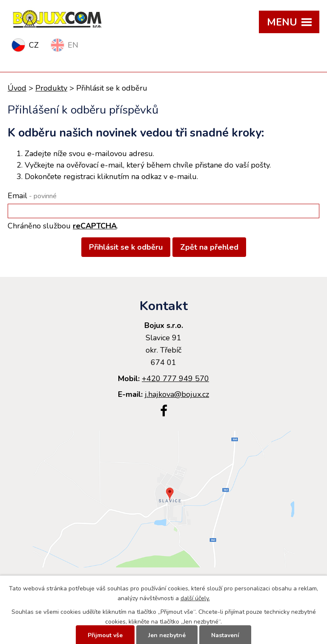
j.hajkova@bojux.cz (177, 394)
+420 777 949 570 (175, 379)
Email (32, 196)
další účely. (195, 598)
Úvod (17, 88)
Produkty (51, 88)
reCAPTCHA (95, 226)
